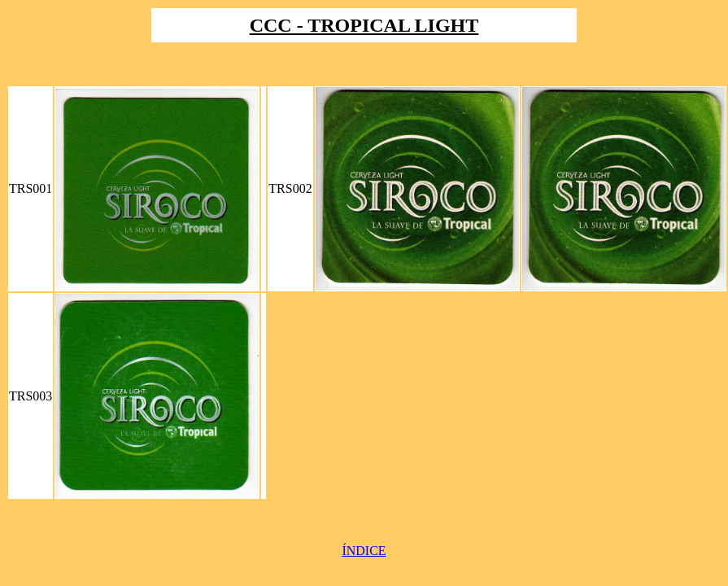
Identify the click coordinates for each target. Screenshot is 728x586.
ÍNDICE (364, 551)
